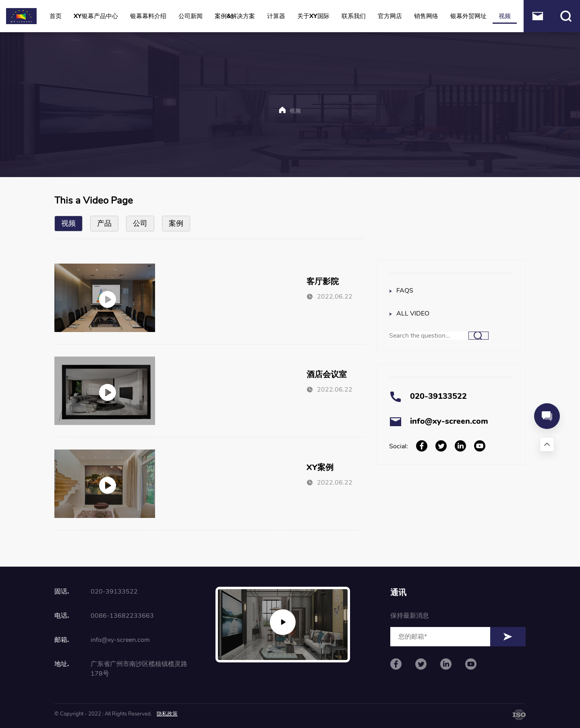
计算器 (276, 16)
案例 (176, 223)
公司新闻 (191, 16)
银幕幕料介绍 (148, 16)
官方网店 (390, 16)
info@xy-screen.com (449, 421)
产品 (104, 223)
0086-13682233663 (122, 616)
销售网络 (426, 16)
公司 (140, 223)
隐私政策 (167, 714)
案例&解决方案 (235, 16)
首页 (56, 16)
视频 (505, 16)
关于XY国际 (313, 16)
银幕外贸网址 (468, 16)
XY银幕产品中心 (96, 16)
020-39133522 (438, 396)
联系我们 (354, 16)
